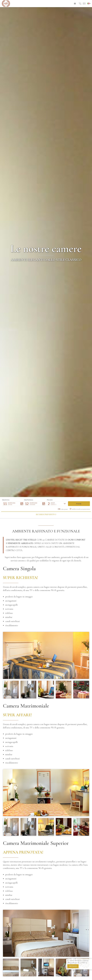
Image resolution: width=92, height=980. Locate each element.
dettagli (73, 966)
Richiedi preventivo (46, 514)
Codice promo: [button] (63, 509)
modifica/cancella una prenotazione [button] (80, 509)
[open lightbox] (46, 655)
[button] (75, 4)
